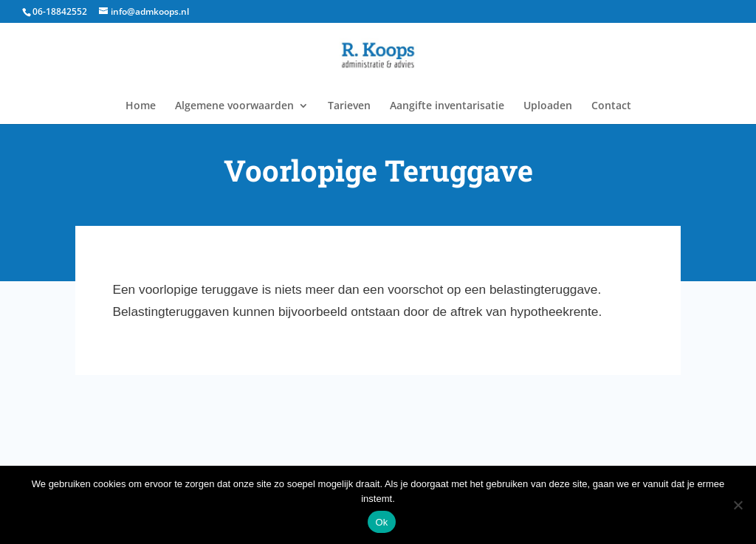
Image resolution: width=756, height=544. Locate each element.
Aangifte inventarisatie (447, 106)
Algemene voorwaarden (234, 106)
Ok (381, 522)
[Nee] (738, 505)
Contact (611, 106)
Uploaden (548, 106)
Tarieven (349, 106)
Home (141, 106)
